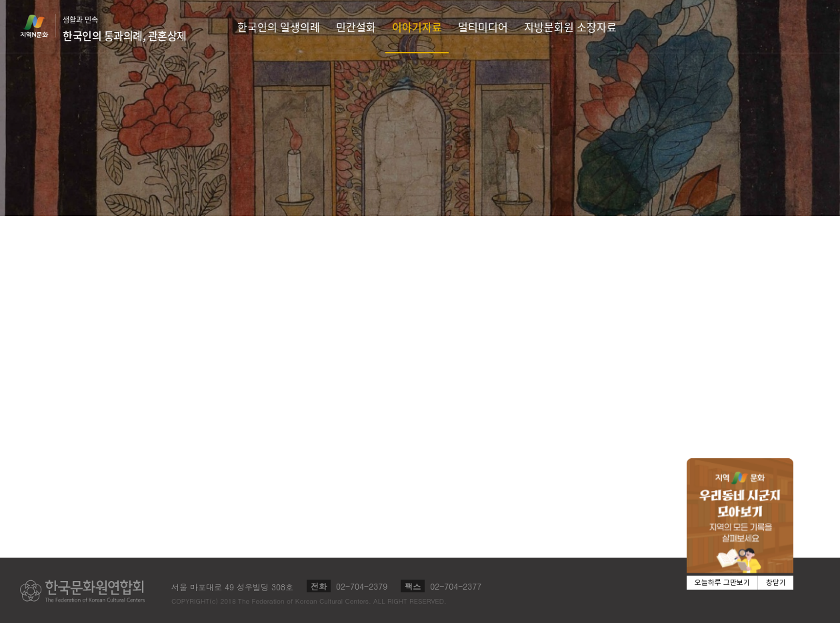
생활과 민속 (125, 29)
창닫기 (776, 583)
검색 (824, 26)
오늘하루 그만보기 (722, 583)
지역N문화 (41, 26)
